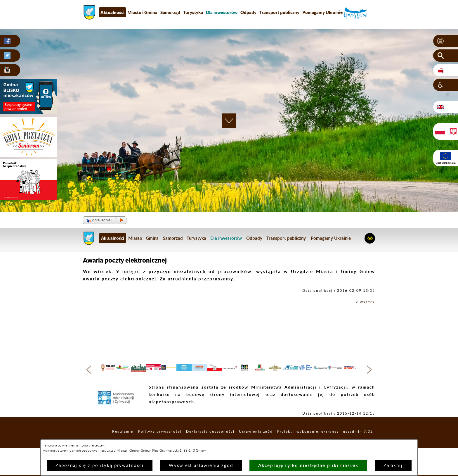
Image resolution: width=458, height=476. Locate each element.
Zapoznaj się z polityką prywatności (100, 466)
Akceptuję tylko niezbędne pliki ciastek (308, 465)
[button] (446, 41)
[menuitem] (222, 12)
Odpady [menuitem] (248, 12)
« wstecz (365, 302)
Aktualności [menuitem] (112, 12)
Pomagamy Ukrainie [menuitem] (322, 12)
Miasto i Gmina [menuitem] (142, 12)
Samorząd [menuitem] (170, 12)
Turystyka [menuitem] (193, 12)
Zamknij (393, 466)
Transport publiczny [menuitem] (279, 12)
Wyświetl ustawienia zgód (201, 466)
